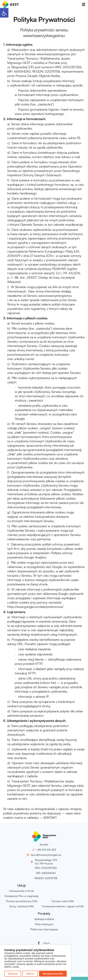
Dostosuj (13, 974)
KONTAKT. (50, 818)
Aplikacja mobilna (44, 919)
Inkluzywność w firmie (21, 891)
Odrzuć (30, 974)
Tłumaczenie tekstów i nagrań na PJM (63, 906)
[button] (4, 13)
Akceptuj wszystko (53, 974)
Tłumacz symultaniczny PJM (21, 901)
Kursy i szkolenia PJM (21, 906)
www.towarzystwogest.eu (53, 54)
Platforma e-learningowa (44, 929)
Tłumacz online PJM (62, 901)
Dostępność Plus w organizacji (22, 896)
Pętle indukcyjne (44, 924)
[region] (36, 962)
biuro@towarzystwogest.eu (46, 855)
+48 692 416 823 (46, 850)
